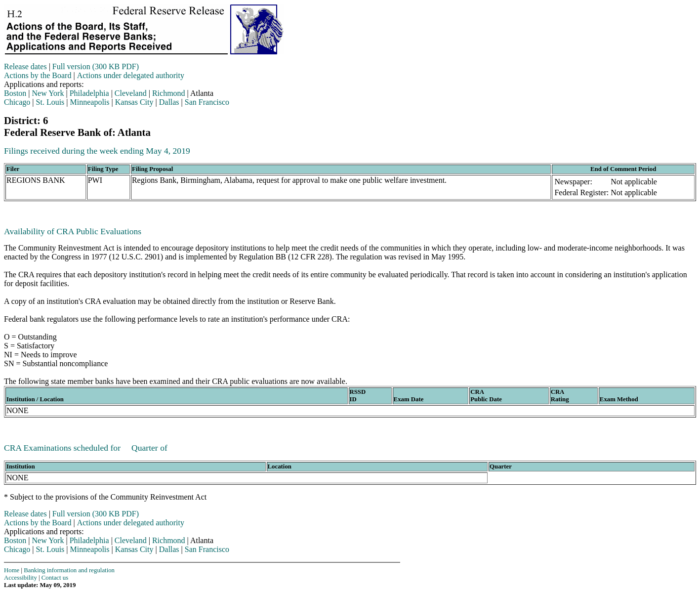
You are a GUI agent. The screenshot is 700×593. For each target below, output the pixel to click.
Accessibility (21, 578)
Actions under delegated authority (131, 75)
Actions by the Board (38, 75)
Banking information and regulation (69, 570)
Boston (15, 93)
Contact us (55, 578)
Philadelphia (89, 93)
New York (48, 93)
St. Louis (50, 102)
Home (12, 570)
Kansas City (134, 102)
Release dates (25, 66)
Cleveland (131, 93)
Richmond (169, 93)
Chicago (17, 102)
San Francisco (207, 102)
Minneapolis (90, 102)
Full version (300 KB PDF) (96, 66)
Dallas (169, 102)
